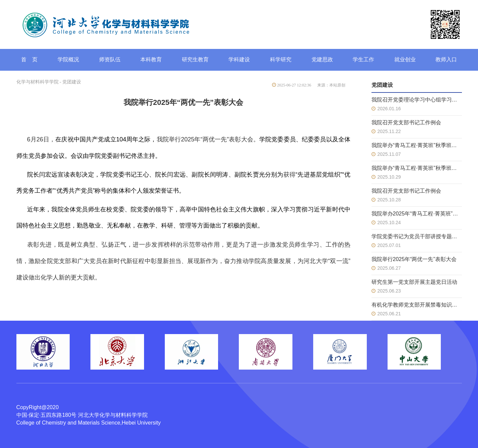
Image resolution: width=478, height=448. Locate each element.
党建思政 (322, 59)
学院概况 (68, 59)
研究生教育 (195, 59)
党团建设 (72, 82)
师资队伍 (110, 59)
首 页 (29, 59)
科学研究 (281, 59)
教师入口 (446, 59)
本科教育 (151, 59)
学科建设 (239, 59)
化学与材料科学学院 (38, 82)
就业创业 (405, 59)
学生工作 (363, 59)
